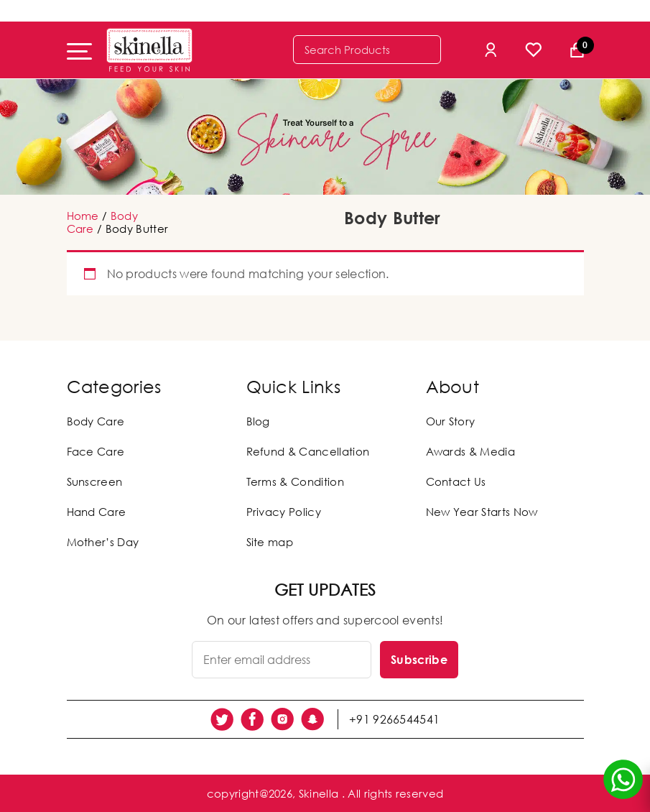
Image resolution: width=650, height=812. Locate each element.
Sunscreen (95, 481)
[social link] (222, 719)
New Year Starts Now (482, 512)
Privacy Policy (284, 512)
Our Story (451, 421)
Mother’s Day (103, 542)
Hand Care (97, 512)
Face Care (96, 451)
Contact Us (456, 481)
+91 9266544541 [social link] (394, 719)
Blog (258, 421)
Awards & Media (470, 451)
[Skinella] (149, 50)
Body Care (96, 421)
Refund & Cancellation (308, 451)
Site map (270, 542)
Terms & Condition (295, 481)
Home (83, 216)
